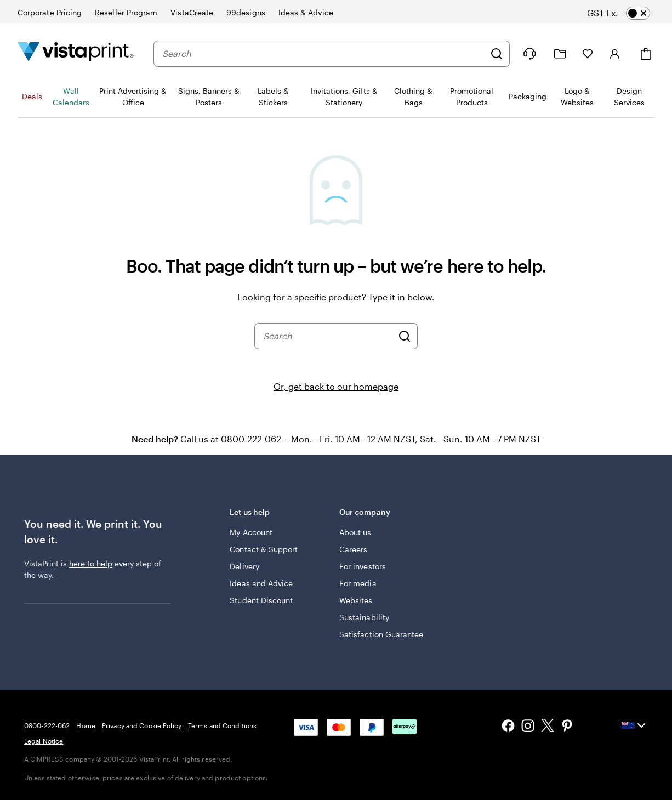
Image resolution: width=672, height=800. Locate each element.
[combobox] (323, 54)
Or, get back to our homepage (336, 386)
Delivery (244, 566)
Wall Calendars (71, 97)
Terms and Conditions (222, 725)
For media (358, 583)
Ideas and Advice (261, 583)
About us (355, 532)
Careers (354, 549)
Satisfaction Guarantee (381, 634)
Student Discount (261, 600)
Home (86, 725)
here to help (91, 563)
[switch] (628, 13)
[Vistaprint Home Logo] (76, 53)
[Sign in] (615, 54)
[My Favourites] (588, 54)
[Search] (497, 54)
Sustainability (364, 617)
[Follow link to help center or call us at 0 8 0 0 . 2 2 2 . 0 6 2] (529, 54)
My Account (251, 532)
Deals (32, 96)
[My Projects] (560, 54)
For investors (363, 566)
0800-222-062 (47, 725)
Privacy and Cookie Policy (142, 725)
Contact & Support (264, 549)
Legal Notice (44, 741)
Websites (356, 600)
